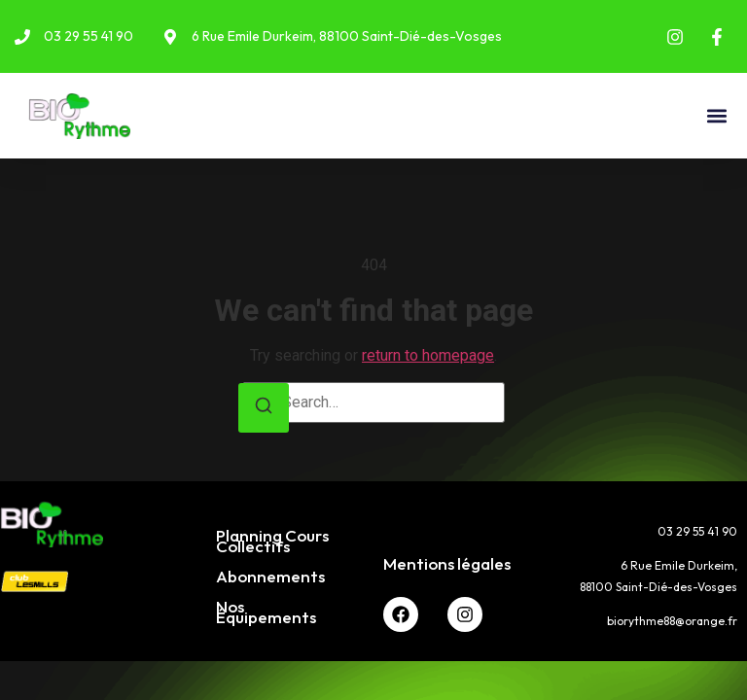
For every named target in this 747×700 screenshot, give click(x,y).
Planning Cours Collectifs (272, 541)
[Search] (264, 408)
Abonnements (270, 576)
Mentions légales (447, 563)
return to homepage (428, 355)
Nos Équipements (266, 612)
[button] (716, 116)
